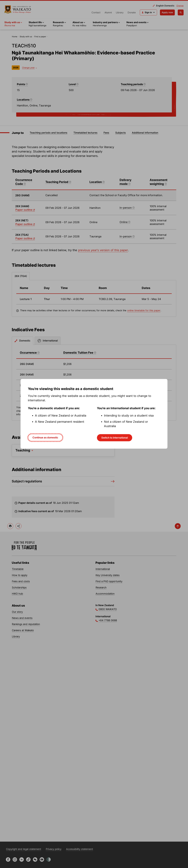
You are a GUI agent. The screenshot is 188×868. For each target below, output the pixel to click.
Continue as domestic (45, 438)
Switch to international (115, 438)
